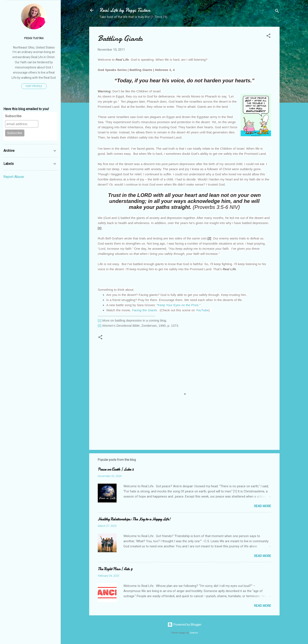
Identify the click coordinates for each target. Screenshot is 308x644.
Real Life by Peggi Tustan (125, 10)
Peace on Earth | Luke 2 (116, 469)
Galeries (194, 633)
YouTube (202, 310)
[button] (268, 36)
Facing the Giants (145, 310)
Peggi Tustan (34, 38)
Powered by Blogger (184, 625)
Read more (263, 506)
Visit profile (34, 86)
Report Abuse (14, 177)
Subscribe (13, 116)
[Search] (277, 12)
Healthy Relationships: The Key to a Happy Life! (134, 519)
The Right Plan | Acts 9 (115, 569)
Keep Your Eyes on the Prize (178, 305)
